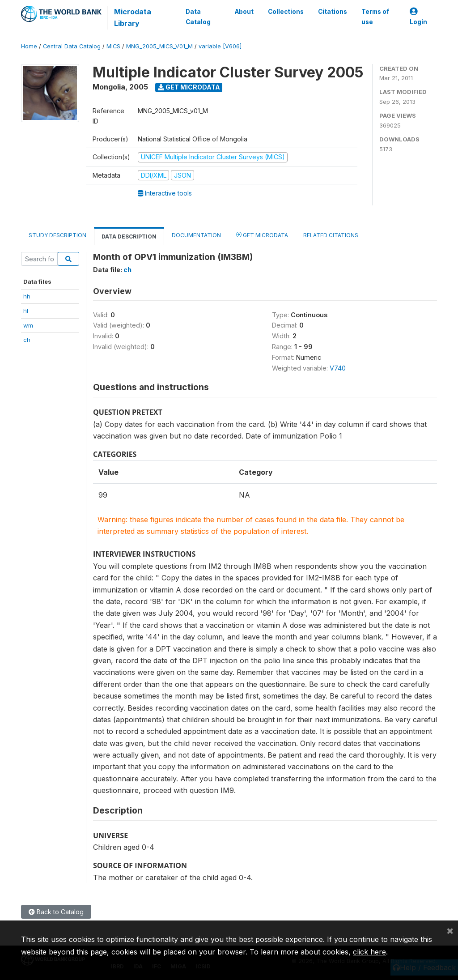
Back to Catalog (56, 912)
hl (26, 311)
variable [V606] (220, 46)
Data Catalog (198, 17)
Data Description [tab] (129, 236)
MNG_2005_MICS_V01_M (159, 46)
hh (27, 296)
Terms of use (375, 17)
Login (418, 17)
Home (29, 46)
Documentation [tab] (196, 235)
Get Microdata (189, 87)
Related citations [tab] (331, 235)
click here (369, 952)
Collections (286, 12)
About (244, 12)
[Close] (450, 930)
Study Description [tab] (57, 235)
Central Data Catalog (72, 46)
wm (28, 325)
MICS (113, 46)
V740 (338, 368)
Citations (333, 12)
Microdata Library (133, 17)
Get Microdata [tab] (262, 235)
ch (27, 340)
